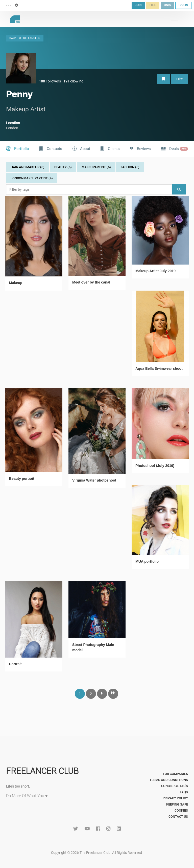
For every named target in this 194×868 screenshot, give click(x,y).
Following (73, 81)
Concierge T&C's (175, 786)
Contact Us (178, 817)
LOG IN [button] (183, 5)
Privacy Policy (175, 798)
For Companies (175, 774)
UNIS (167, 5)
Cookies (181, 810)
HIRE (153, 5)
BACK (25, 38)
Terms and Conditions (169, 780)
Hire (179, 79)
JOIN (138, 5)
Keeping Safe (177, 804)
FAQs (184, 792)
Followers (50, 81)
